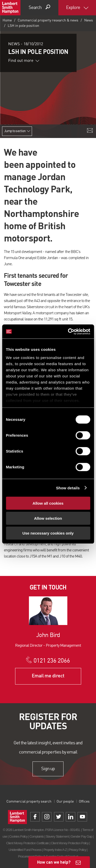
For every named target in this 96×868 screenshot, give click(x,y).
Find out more (24, 61)
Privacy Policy (77, 850)
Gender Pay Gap (81, 836)
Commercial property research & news (48, 20)
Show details (68, 488)
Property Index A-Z (55, 850)
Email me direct (48, 676)
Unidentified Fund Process (25, 850)
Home (7, 20)
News (89, 20)
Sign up (48, 769)
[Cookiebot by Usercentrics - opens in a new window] (68, 331)
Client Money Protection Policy (70, 843)
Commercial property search (29, 802)
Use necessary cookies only (48, 533)
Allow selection (48, 518)
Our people (65, 802)
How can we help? (54, 862)
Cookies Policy (18, 836)
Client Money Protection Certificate (28, 843)
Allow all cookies (48, 503)
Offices (84, 802)
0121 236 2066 (52, 661)
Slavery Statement (57, 836)
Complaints (36, 836)
